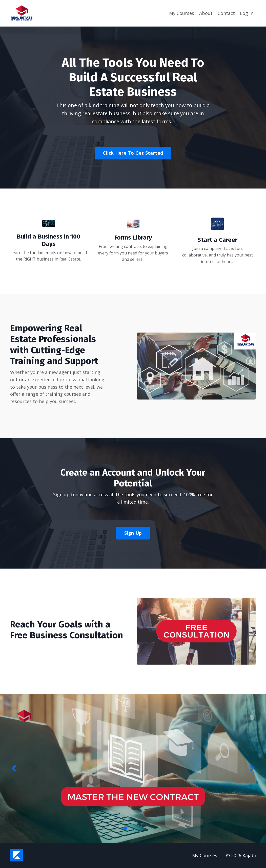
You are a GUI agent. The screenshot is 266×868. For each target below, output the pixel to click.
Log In (247, 13)
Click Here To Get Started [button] (133, 153)
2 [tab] (133, 828)
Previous (14, 768)
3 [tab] (141, 828)
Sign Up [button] (133, 533)
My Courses (182, 13)
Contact (226, 13)
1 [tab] (125, 828)
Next (252, 768)
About (206, 13)
